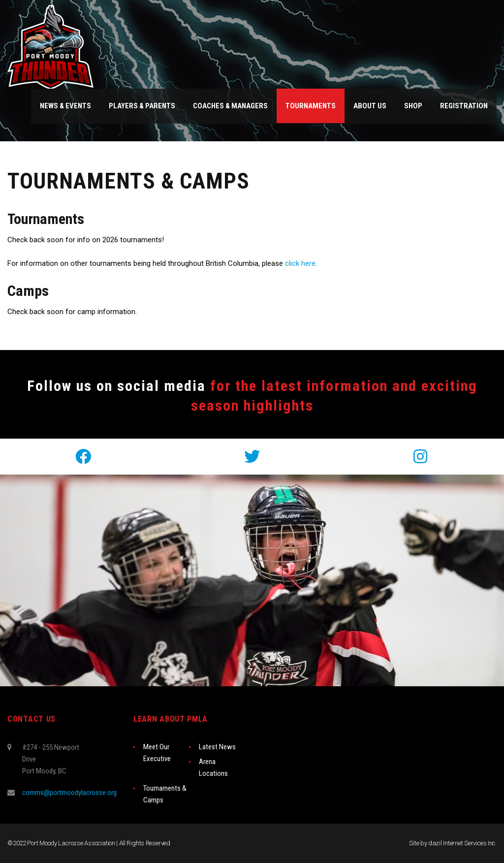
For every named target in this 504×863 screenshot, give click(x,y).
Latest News (217, 747)
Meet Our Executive (157, 753)
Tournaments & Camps (165, 794)
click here (300, 263)
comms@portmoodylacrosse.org (69, 793)
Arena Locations (213, 767)
